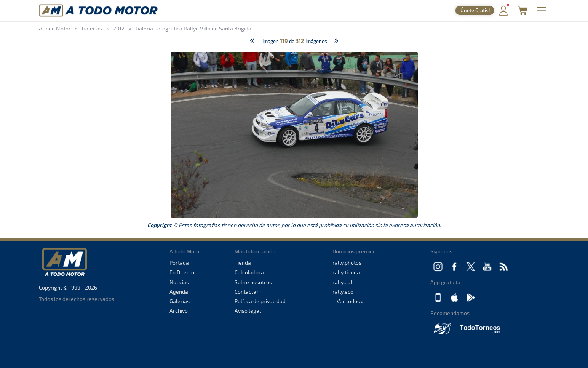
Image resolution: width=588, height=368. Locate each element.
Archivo (179, 311)
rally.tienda (346, 272)
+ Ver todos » (348, 301)
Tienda (243, 263)
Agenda (179, 292)
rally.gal (342, 282)
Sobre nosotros (253, 282)
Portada (179, 263)
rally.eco (343, 292)
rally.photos (347, 263)
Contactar (247, 292)
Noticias (179, 282)
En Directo (182, 272)
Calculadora (249, 272)
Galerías (180, 301)
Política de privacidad (260, 301)
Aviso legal (248, 311)
